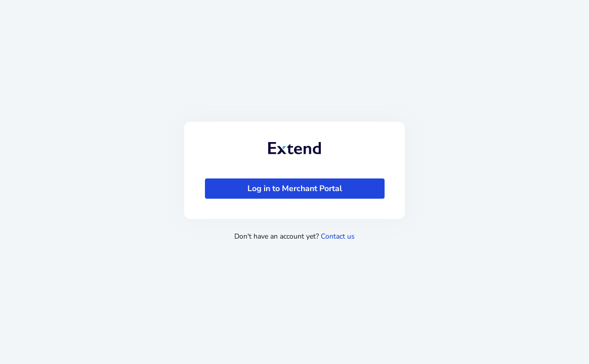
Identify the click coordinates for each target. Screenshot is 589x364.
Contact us (338, 236)
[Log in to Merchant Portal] (295, 189)
